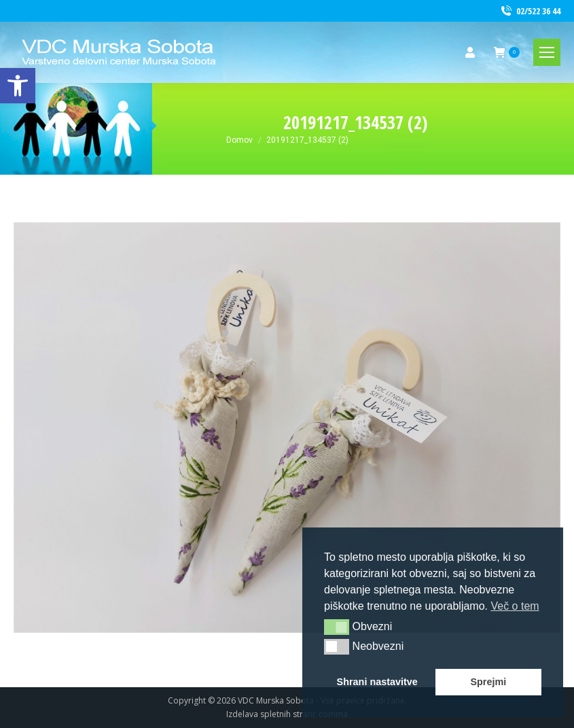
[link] (18, 86)
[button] (337, 627)
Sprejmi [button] (488, 682)
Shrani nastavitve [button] (377, 682)
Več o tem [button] (515, 606)
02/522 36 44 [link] (530, 11)
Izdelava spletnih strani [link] (270, 714)
